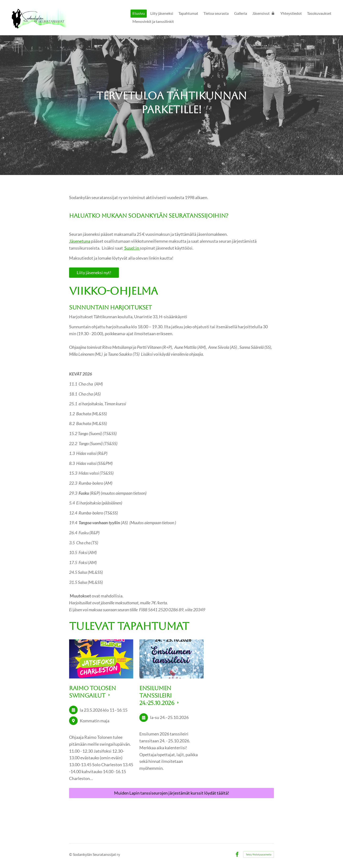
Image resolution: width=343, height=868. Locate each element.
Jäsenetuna (80, 241)
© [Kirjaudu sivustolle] (71, 854)
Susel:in (132, 248)
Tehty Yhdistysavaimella (259, 854)
